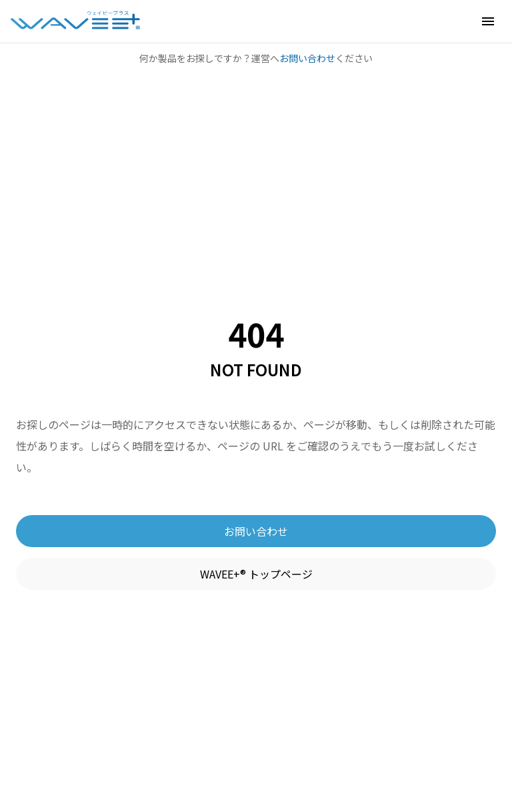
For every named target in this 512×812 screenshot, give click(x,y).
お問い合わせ (307, 58)
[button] (488, 21)
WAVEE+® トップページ (256, 574)
